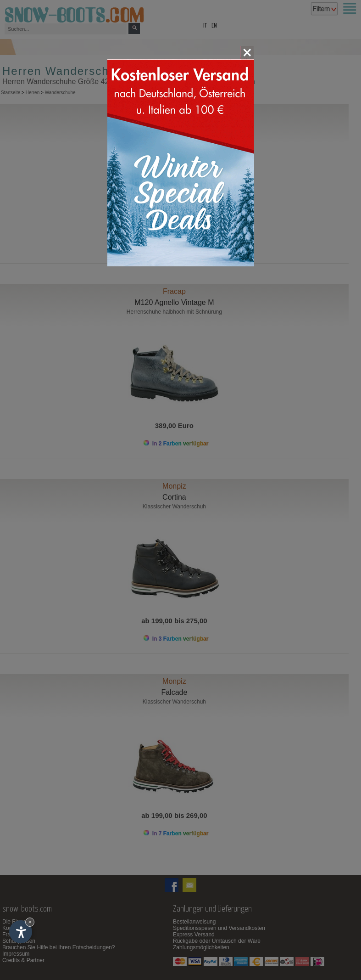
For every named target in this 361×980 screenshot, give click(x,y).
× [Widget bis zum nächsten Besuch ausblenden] (30, 922)
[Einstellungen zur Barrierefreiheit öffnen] (21, 932)
